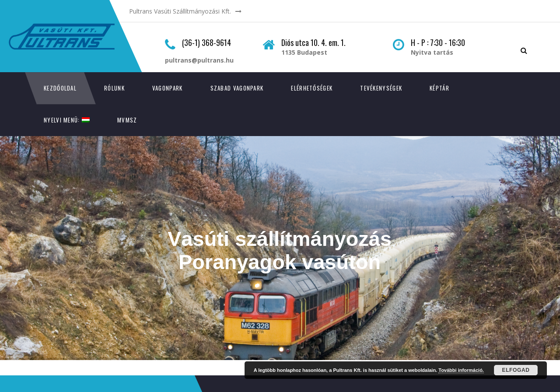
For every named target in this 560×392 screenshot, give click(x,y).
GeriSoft (90, 371)
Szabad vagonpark (237, 88)
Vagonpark (168, 88)
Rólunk (114, 88)
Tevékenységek (381, 88)
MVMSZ (127, 120)
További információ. (461, 370)
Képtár (439, 88)
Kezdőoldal (60, 88)
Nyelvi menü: (67, 120)
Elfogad (516, 370)
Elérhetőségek (312, 88)
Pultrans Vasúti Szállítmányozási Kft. (180, 11)
